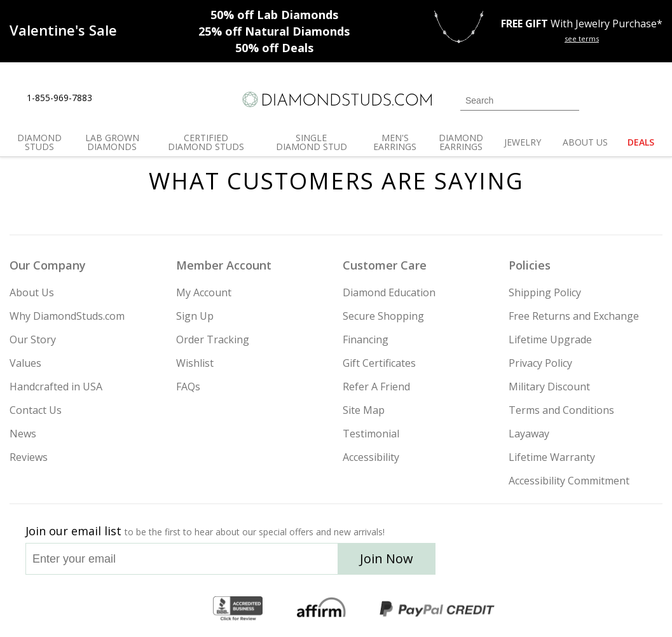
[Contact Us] (142, 98)
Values (25, 363)
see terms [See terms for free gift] (582, 38)
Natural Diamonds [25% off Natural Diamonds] (274, 31)
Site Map (364, 410)
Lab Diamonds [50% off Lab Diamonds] (274, 15)
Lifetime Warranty (552, 457)
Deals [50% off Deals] (274, 48)
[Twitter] (518, 563)
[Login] (596, 99)
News (23, 434)
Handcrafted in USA (56, 387)
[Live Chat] (113, 99)
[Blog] (610, 563)
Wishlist (195, 363)
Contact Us (36, 410)
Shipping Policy (545, 292)
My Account (204, 292)
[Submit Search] (570, 100)
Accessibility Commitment (569, 481)
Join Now (387, 558)
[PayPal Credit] (437, 609)
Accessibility (371, 457)
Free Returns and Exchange (574, 316)
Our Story (33, 339)
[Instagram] (484, 563)
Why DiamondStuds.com (67, 316)
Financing (366, 339)
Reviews (29, 457)
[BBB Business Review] (238, 609)
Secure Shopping (383, 316)
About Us (32, 292)
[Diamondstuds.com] (336, 99)
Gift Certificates (379, 363)
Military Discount (549, 387)
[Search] (520, 100)
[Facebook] (548, 563)
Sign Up (195, 316)
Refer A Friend (376, 387)
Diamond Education (389, 292)
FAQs (188, 387)
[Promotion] (63, 30)
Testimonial (371, 434)
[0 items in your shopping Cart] (654, 99)
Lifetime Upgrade (550, 339)
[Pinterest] (577, 563)
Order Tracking (213, 339)
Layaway (529, 434)
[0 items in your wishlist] (624, 99)
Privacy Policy (540, 363)
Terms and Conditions (561, 410)
